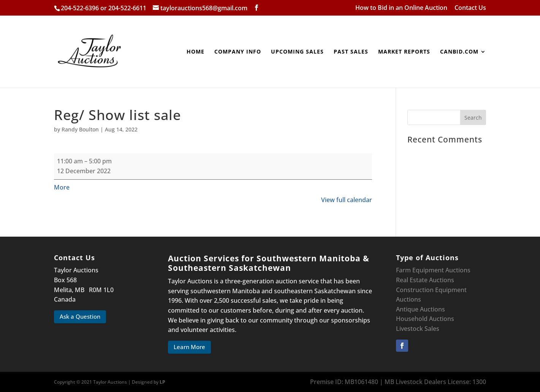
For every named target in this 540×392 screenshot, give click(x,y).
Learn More (189, 347)
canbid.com (459, 52)
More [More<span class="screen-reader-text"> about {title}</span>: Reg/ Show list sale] (62, 187)
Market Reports (404, 52)
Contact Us (470, 8)
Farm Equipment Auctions (433, 270)
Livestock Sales (418, 329)
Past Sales (351, 52)
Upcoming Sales (297, 52)
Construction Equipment (431, 290)
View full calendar (347, 200)
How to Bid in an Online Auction (401, 8)
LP (162, 382)
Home (196, 52)
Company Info (238, 52)
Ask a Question (80, 316)
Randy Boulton (80, 129)
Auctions (409, 299)
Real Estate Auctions (425, 280)
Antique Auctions (420, 309)
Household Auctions (425, 319)
